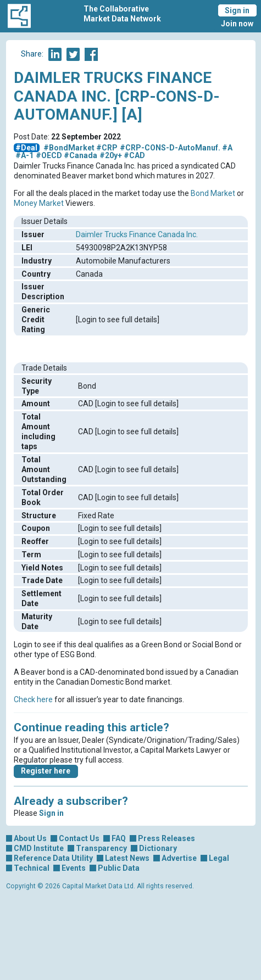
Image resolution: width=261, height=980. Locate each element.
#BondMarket (69, 148)
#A (227, 148)
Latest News (127, 858)
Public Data (119, 868)
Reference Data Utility (53, 858)
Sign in (237, 10)
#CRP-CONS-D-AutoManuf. (170, 148)
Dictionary (158, 848)
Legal (219, 858)
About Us (30, 838)
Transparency (101, 848)
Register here (46, 771)
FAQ (119, 838)
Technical (32, 868)
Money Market (39, 203)
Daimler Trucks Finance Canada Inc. (137, 234)
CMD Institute (39, 848)
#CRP (107, 148)
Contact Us (79, 838)
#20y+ (111, 155)
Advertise (179, 858)
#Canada (80, 155)
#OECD (49, 155)
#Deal (26, 148)
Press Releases (166, 838)
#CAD (134, 155)
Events (74, 868)
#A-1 (24, 155)
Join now (237, 24)
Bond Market (213, 193)
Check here (33, 699)
